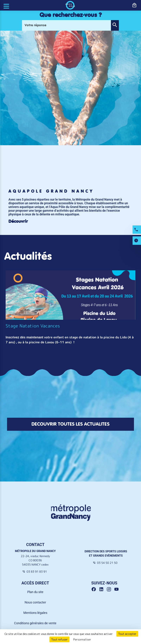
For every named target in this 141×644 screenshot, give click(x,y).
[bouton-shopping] (134, 5)
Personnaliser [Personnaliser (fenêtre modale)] (82, 639)
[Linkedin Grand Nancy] (103, 589)
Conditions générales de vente (35, 623)
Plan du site (35, 592)
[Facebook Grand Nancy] (95, 589)
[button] (115, 25)
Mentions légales (35, 613)
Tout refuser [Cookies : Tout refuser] (59, 639)
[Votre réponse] (66, 25)
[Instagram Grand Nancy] (110, 589)
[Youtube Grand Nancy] (117, 589)
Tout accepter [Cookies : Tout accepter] (127, 634)
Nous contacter (35, 602)
